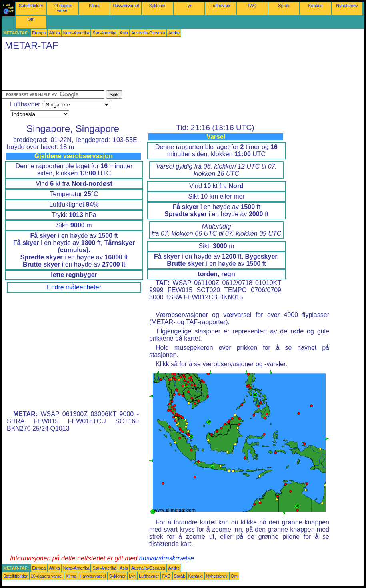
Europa (39, 33)
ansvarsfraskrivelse (167, 558)
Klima (94, 6)
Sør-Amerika (104, 33)
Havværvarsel (126, 6)
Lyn (189, 6)
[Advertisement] (147, 72)
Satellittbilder (31, 6)
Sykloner (157, 6)
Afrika (55, 33)
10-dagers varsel (63, 8)
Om (31, 19)
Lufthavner (220, 6)
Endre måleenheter (74, 287)
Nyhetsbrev (347, 6)
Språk (284, 6)
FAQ (252, 6)
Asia (124, 33)
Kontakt (315, 6)
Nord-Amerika (76, 33)
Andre (174, 33)
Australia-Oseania (148, 33)
